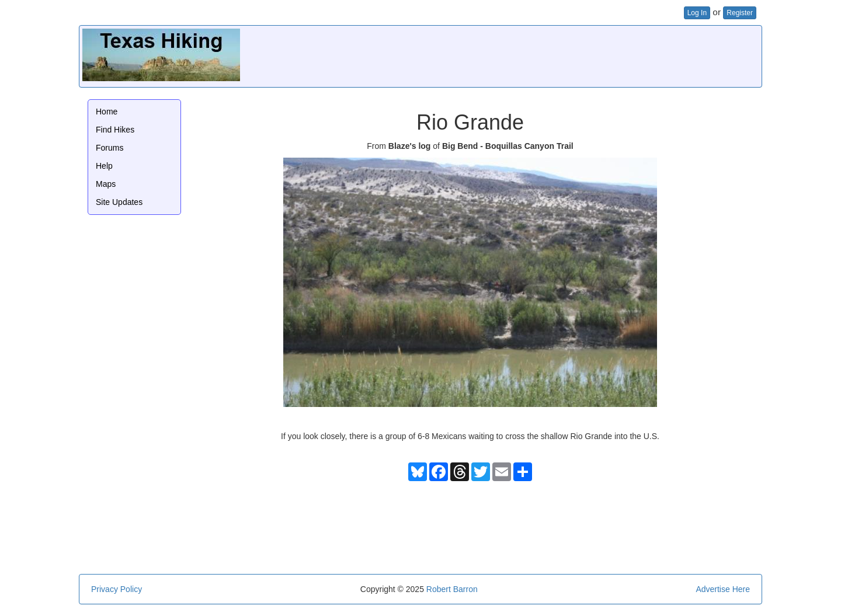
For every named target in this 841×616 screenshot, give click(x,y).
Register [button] (740, 13)
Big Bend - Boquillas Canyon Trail (508, 146)
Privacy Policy (117, 589)
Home (107, 112)
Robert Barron (452, 589)
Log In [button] (697, 13)
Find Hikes (115, 130)
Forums (110, 148)
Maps (106, 184)
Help (104, 166)
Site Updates (119, 202)
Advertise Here (723, 589)
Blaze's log (410, 146)
